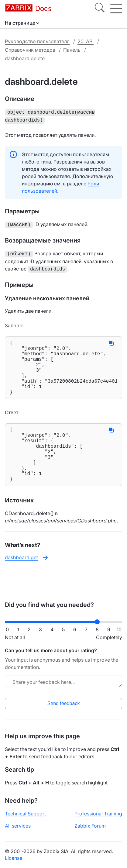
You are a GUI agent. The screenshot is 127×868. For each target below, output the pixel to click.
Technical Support (25, 818)
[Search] (100, 9)
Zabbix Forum (90, 831)
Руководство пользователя (37, 41)
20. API (86, 41)
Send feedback (64, 708)
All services (18, 831)
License (14, 863)
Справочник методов (30, 50)
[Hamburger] (116, 9)
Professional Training (98, 818)
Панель (72, 50)
